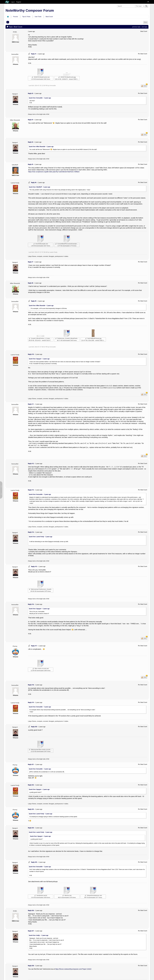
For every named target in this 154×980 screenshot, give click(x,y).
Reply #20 (34, 727)
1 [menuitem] (8, 22)
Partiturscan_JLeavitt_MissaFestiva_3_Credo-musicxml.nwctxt (67, 338)
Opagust (15, 94)
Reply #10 (31, 354)
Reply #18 (31, 685)
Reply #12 (31, 464)
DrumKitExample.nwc (41, 244)
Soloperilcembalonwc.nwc (93, 895)
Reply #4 (30, 142)
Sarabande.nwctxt (41, 895)
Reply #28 (31, 966)
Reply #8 (30, 283)
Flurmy (15, 646)
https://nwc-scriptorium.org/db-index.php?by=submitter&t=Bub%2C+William (54, 172)
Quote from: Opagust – (39, 359)
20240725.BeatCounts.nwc (41, 77)
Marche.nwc (67, 895)
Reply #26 (31, 911)
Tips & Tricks (26, 17)
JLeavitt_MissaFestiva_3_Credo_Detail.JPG (41, 338)
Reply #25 (34, 862)
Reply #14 (31, 532)
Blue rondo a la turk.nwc (41, 669)
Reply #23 (31, 809)
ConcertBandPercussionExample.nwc (67, 244)
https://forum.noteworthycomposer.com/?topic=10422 (73, 969)
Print (145, 22)
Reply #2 (30, 93)
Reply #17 (34, 646)
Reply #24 (31, 828)
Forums (16, 17)
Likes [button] (145, 85)
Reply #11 (31, 404)
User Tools (38, 17)
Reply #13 (31, 490)
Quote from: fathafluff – (40, 187)
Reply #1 (34, 54)
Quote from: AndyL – (39, 935)
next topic (144, 27)
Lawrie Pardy (15, 183)
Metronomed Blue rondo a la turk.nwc (41, 750)
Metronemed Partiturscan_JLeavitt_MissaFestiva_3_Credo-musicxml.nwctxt (41, 589)
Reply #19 (31, 702)
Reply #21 (31, 764)
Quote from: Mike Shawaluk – (41, 147)
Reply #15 (34, 567)
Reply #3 (30, 120)
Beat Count (49, 17)
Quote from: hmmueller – (40, 98)
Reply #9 (34, 301)
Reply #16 (31, 604)
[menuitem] (145, 22)
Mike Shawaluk (15, 120)
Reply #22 (31, 785)
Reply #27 (31, 931)
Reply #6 (34, 183)
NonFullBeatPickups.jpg (93, 338)
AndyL (15, 32)
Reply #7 (30, 262)
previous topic (136, 27)
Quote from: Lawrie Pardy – (41, 537)
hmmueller (15, 54)
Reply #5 (30, 164)
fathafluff (15, 165)
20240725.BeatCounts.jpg (67, 77)
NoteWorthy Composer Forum (30, 10)
